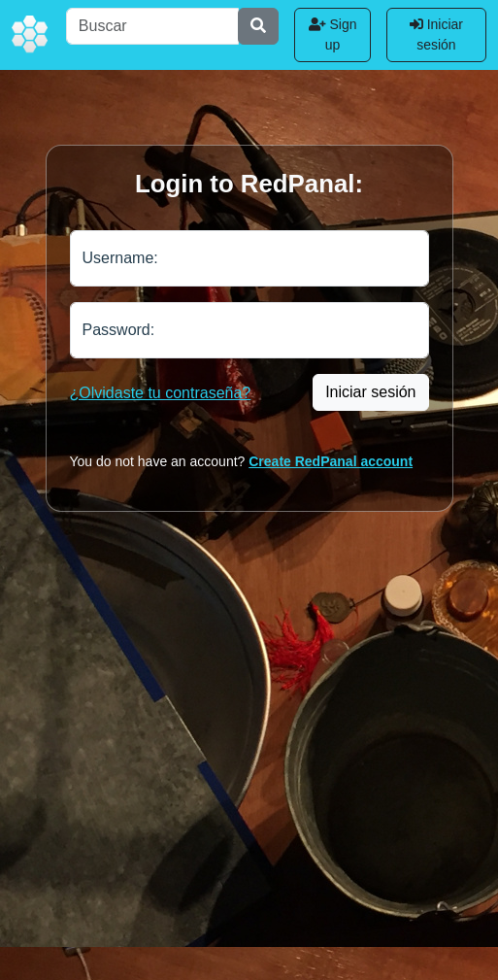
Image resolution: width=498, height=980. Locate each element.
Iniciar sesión (436, 34)
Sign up (333, 34)
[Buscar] (152, 26)
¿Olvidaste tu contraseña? (161, 393)
